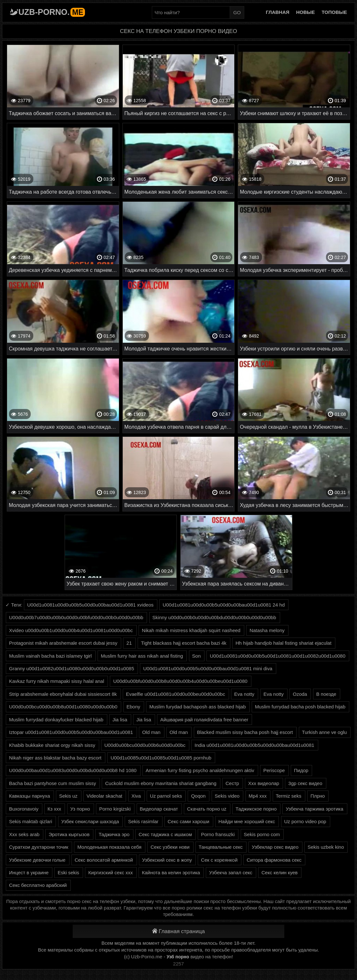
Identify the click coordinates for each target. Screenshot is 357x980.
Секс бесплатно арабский (38, 885)
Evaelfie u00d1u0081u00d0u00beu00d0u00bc (176, 694)
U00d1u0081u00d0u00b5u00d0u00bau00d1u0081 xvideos (90, 605)
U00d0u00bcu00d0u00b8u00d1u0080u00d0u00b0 (63, 707)
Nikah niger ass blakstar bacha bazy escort (55, 758)
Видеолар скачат (159, 809)
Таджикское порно (256, 809)
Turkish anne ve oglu (325, 732)
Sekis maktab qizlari (31, 821)
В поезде (326, 694)
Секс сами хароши (189, 821)
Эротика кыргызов (69, 834)
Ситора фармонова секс (274, 860)
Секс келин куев (279, 872)
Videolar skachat (105, 796)
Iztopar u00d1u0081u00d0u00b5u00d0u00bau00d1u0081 (71, 732)
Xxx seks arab (24, 834)
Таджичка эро (114, 834)
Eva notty (244, 694)
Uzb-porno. (52, 12)
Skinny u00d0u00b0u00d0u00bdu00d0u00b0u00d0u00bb (214, 617)
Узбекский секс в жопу (167, 860)
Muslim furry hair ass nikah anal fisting (142, 656)
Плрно (318, 796)
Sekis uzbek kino (326, 847)
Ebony (134, 707)
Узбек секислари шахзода (90, 821)
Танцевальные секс (221, 847)
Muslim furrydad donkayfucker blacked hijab (56, 720)
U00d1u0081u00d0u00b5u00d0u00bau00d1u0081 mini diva (208, 668)
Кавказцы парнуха (30, 796)
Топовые (334, 12)
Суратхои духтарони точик (39, 847)
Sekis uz (68, 796)
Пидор (301, 770)
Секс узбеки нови (170, 847)
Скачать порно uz (207, 809)
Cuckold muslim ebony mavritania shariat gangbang (161, 783)
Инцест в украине (29, 872)
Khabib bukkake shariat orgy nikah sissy (52, 745)
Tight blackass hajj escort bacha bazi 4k (184, 643)
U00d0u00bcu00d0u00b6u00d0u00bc (145, 745)
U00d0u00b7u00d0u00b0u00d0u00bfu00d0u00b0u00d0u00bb (76, 617)
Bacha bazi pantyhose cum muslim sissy (52, 783)
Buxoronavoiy (24, 809)
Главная (278, 12)
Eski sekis (68, 872)
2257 (178, 964)
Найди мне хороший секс (247, 821)
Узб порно (178, 957)
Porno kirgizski (115, 809)
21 (129, 643)
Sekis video (227, 796)
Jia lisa (120, 720)
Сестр (232, 783)
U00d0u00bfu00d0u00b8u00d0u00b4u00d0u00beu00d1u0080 (180, 681)
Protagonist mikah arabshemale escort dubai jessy (63, 643)
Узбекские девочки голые (37, 860)
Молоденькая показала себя (109, 847)
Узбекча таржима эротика (314, 809)
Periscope (274, 770)
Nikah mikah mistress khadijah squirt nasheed (191, 630)
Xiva (136, 796)
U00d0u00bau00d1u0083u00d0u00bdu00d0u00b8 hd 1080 (73, 770)
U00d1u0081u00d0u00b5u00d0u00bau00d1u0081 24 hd (224, 605)
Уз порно (80, 809)
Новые (306, 12)
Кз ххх (54, 809)
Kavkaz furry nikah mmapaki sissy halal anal (57, 681)
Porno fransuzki (218, 834)
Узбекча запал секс (231, 872)
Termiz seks (289, 796)
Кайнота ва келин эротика (171, 872)
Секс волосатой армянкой (104, 860)
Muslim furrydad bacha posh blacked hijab (300, 707)
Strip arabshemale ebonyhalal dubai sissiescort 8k (63, 694)
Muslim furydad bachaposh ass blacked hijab (198, 707)
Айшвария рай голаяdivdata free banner (204, 720)
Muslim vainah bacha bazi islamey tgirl (50, 656)
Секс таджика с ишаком (165, 834)
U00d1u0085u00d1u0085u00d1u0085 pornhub (161, 758)
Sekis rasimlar (143, 821)
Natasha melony (267, 630)
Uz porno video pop (305, 821)
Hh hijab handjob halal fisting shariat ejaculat (283, 643)
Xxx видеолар (264, 783)
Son (197, 656)
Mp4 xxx (258, 796)
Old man (151, 732)
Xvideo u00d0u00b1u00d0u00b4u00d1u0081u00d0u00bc (71, 630)
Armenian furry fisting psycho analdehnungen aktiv (200, 770)
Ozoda (300, 694)
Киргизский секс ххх (110, 872)
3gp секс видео (305, 783)
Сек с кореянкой (219, 860)
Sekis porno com (262, 834)
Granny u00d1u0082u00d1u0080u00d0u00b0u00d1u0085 (72, 668)
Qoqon (198, 796)
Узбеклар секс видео (275, 847)
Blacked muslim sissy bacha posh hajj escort (245, 732)
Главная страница (178, 931)
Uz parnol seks (166, 796)
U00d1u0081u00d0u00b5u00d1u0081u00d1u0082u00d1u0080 (278, 656)
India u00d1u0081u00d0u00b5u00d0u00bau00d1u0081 (254, 745)
